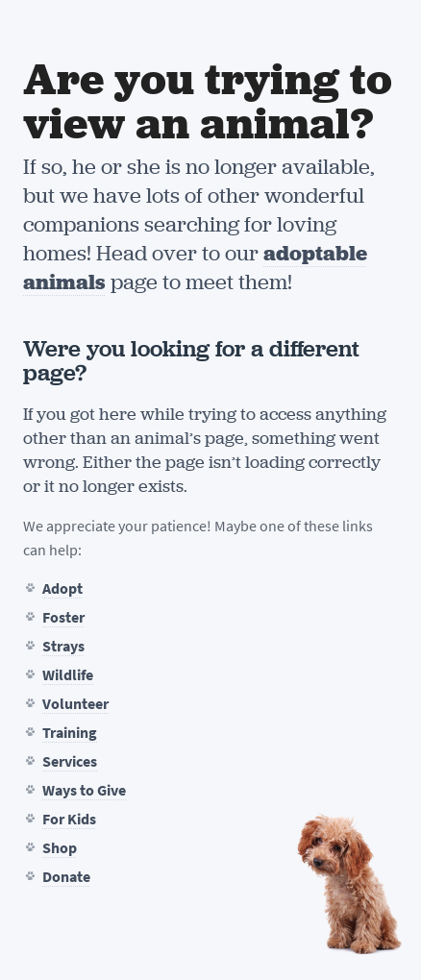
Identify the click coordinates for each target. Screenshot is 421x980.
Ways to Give (84, 790)
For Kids (69, 819)
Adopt (62, 588)
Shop (60, 848)
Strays (63, 646)
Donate (66, 877)
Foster (63, 617)
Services (70, 761)
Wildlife (68, 675)
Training (70, 733)
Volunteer (75, 704)
